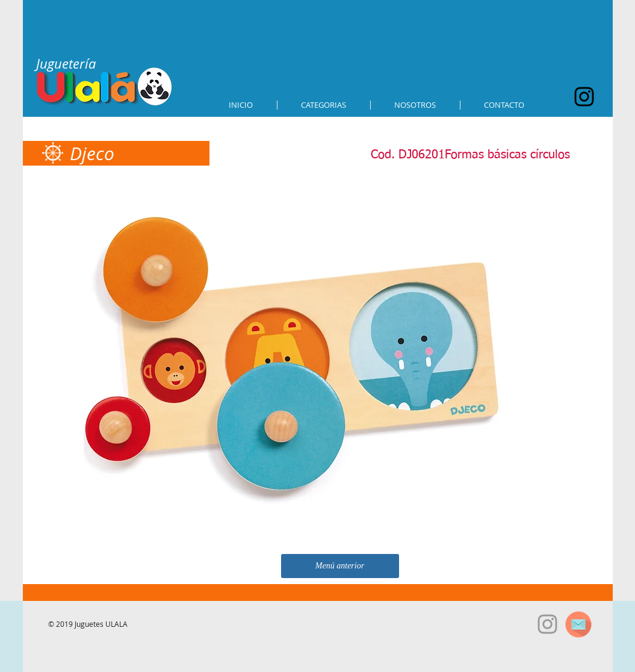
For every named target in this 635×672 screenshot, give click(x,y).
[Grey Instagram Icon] (547, 624)
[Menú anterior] (340, 566)
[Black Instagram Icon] (584, 97)
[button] (324, 105)
